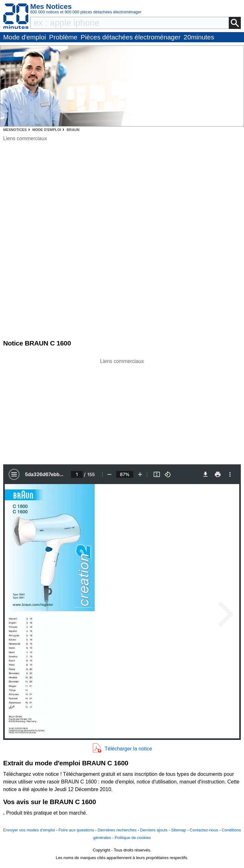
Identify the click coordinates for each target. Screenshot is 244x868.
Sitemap (178, 830)
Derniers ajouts (154, 830)
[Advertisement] (122, 410)
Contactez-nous (204, 830)
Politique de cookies (133, 838)
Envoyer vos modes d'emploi (29, 830)
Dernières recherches (117, 830)
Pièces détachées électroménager (131, 37)
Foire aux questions (76, 830)
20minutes (199, 37)
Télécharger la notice (128, 749)
